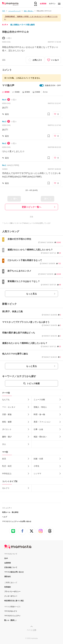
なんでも (6, 400)
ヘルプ (5, 517)
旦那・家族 (7, 414)
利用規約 (8, 587)
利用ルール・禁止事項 (10, 512)
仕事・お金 (38, 429)
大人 (4, 444)
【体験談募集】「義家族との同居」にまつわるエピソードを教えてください (31, 18)
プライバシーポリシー (12, 592)
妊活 (4, 459)
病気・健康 (7, 422)
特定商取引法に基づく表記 (14, 601)
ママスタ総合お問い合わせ (14, 572)
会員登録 (43, 4)
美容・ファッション (42, 422)
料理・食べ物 (39, 414)
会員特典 (8, 563)
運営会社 (8, 577)
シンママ (37, 474)
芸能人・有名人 (40, 407)
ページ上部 (31, 630)
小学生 (36, 466)
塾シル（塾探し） (11, 620)
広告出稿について (11, 567)
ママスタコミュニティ (12, 616)
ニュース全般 (39, 400)
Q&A (6, 558)
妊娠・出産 (38, 459)
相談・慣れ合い (40, 437)
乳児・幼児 (7, 466)
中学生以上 (7, 474)
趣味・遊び (7, 437)
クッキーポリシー (11, 596)
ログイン (52, 4)
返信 (7, 114)
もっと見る (31, 294)
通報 (4, 60)
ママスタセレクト (11, 611)
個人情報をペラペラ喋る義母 (22, 25)
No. (4, 100)
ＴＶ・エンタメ (9, 407)
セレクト (6, 488)
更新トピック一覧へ (31, 207)
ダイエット (7, 429)
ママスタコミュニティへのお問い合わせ (17, 521)
